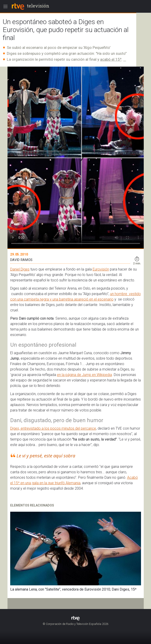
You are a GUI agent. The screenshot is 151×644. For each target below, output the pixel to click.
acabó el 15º (111, 59)
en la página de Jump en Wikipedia (84, 375)
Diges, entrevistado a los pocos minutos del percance (53, 428)
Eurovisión (101, 269)
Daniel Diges (20, 269)
